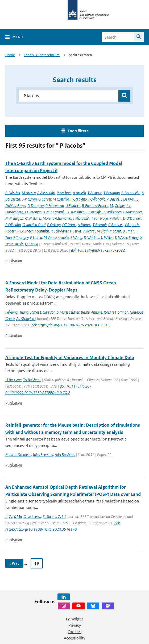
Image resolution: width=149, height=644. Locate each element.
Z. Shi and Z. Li (54, 516)
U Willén (107, 237)
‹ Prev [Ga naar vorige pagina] (14, 563)
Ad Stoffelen (26, 319)
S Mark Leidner (68, 312)
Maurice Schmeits (18, 454)
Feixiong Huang (17, 312)
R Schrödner (59, 231)
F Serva (75, 231)
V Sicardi (89, 231)
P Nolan (115, 218)
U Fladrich (73, 205)
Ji (6, 516)
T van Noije (100, 218)
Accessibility (74, 638)
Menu (18, 37)
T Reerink (100, 225)
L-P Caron (29, 199)
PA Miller (31, 218)
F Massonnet (133, 212)
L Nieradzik (81, 218)
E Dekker (127, 199)
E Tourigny (21, 237)
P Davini (113, 199)
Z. (11, 516)
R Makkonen (112, 212)
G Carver (45, 199)
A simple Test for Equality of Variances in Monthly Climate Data (70, 358)
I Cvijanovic (97, 199)
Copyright (74, 619)
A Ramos (84, 225)
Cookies (74, 632)
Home (10, 55)
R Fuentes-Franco (95, 205)
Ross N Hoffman (116, 312)
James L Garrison (43, 312)
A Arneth (79, 193)
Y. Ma (18, 516)
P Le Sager (25, 231)
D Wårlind (92, 237)
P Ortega (54, 225)
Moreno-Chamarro (57, 218)
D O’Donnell (132, 218)
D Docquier (36, 205)
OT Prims (69, 225)
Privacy (75, 625)
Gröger (120, 205)
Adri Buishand (65, 454)
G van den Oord (34, 225)
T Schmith (42, 231)
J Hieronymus (35, 212)
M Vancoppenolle (56, 237)
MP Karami (55, 212)
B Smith (129, 231)
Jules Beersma (43, 454)
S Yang (134, 237)
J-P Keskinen (75, 212)
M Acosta (29, 193)
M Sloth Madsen (109, 231)
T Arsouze (95, 193)
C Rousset (116, 225)
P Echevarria (55, 205)
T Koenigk (93, 212)
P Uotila (36, 237)
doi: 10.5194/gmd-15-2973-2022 (98, 250)
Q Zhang (32, 244)
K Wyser (121, 237)
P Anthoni (64, 193)
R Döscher (13, 193)
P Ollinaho (13, 225)
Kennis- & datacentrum (42, 55)
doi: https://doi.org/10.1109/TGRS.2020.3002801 (70, 325)
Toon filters (78, 131)
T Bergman (112, 193)
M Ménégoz (14, 218)
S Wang (76, 237)
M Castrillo (61, 199)
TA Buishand (32, 380)
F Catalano (79, 199)
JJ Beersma (13, 380)
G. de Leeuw (32, 516)
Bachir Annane (92, 312)
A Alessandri (46, 193)
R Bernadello (131, 193)
